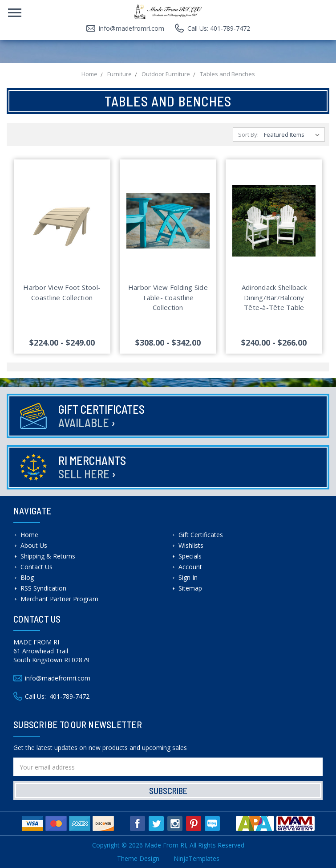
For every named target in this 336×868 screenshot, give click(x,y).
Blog (27, 577)
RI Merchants (92, 467)
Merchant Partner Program (59, 599)
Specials (190, 556)
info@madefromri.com (132, 28)
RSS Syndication (43, 588)
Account (190, 567)
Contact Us (36, 567)
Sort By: (248, 134)
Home (29, 535)
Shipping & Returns (48, 556)
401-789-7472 (69, 696)
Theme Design (138, 858)
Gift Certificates (101, 416)
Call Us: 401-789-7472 (219, 28)
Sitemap (190, 588)
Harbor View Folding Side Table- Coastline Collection (168, 297)
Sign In (188, 577)
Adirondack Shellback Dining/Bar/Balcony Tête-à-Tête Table (274, 297)
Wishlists (191, 545)
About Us (34, 545)
